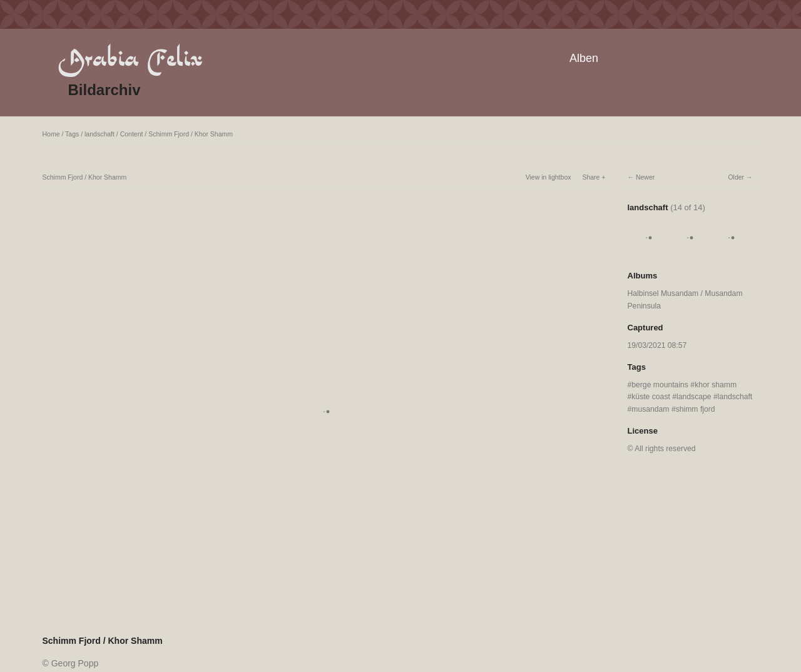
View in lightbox (548, 177)
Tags (72, 134)
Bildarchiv (105, 90)
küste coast (651, 397)
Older (736, 177)
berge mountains (660, 385)
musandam (650, 409)
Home (51, 134)
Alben (584, 58)
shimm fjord (696, 409)
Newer (645, 177)
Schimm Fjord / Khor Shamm (191, 134)
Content (132, 134)
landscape (694, 397)
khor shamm (716, 385)
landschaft (99, 134)
